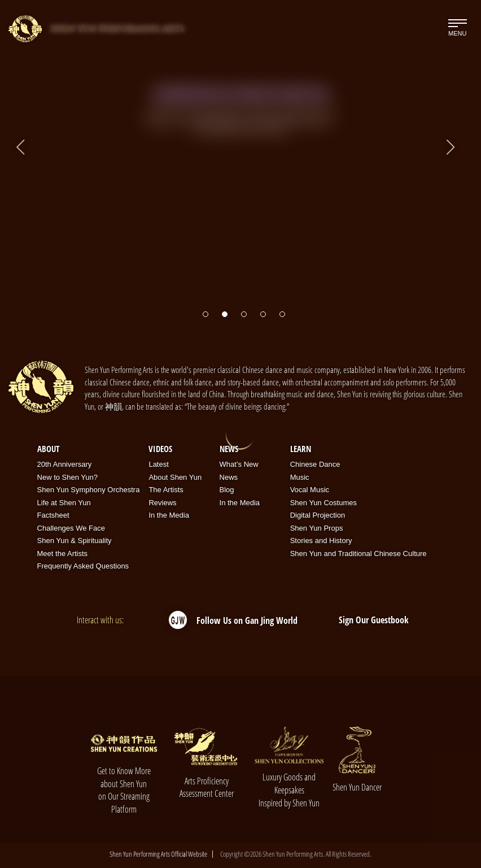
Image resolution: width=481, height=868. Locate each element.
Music (300, 477)
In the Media (169, 515)
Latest (158, 464)
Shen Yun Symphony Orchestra (89, 490)
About (48, 449)
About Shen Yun (175, 477)
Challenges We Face (71, 528)
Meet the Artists (63, 554)
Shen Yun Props (317, 528)
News (229, 449)
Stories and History (321, 541)
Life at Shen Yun (64, 503)
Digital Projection (318, 515)
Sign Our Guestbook (374, 620)
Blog (227, 490)
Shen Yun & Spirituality (75, 541)
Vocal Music (310, 490)
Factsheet (53, 515)
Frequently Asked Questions (83, 566)
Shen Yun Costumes (323, 503)
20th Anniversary (65, 464)
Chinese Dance (315, 464)
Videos (160, 449)
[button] (205, 309)
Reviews (162, 503)
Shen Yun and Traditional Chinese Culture (358, 554)
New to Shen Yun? (67, 477)
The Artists (166, 490)
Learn (301, 449)
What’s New (239, 464)
